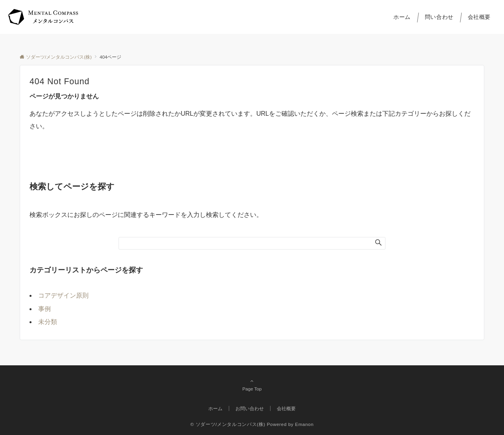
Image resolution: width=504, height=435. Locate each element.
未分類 (48, 322)
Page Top (252, 385)
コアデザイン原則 (63, 295)
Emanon (304, 424)
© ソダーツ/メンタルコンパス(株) (228, 424)
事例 (44, 309)
